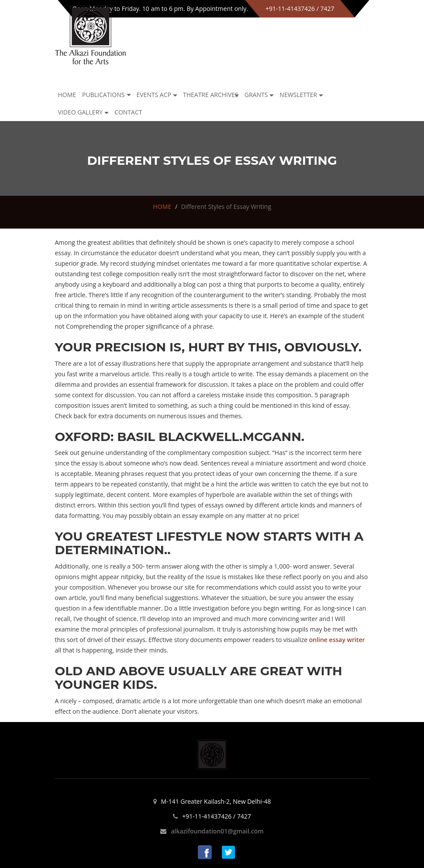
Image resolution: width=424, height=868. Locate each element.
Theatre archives (211, 95)
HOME (162, 207)
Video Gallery (81, 112)
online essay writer (337, 640)
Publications (103, 95)
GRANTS (256, 95)
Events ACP (154, 95)
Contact (128, 112)
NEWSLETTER (298, 95)
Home (67, 95)
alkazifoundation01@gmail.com (217, 831)
